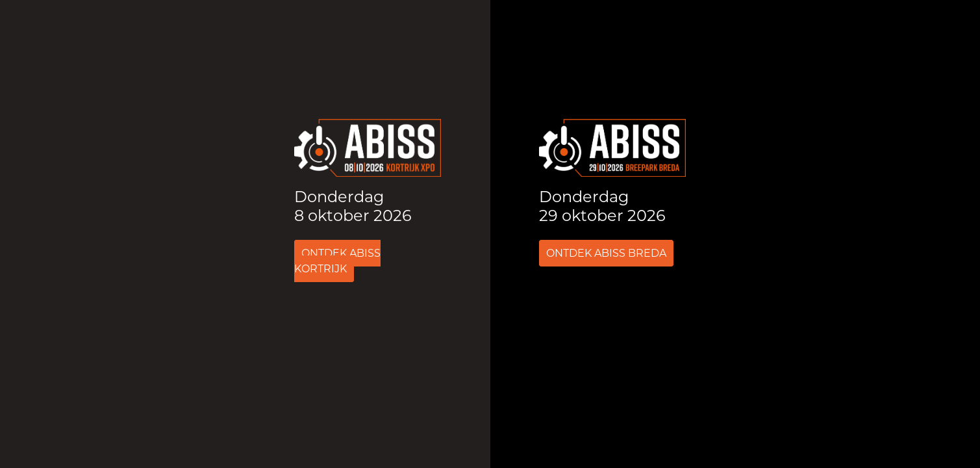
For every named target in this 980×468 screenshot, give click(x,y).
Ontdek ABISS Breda (606, 253)
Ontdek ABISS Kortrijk (337, 261)
